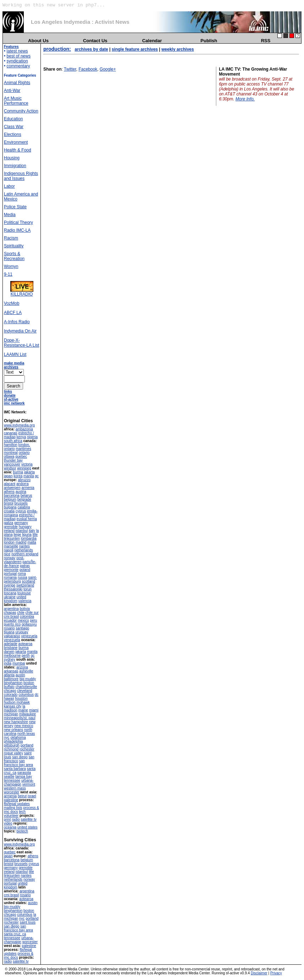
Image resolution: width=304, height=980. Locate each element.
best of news (19, 56)
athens (9, 492)
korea (18, 476)
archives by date (91, 49)
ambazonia (24, 429)
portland (27, 745)
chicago (10, 691)
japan (8, 476)
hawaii (9, 698)
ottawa (9, 456)
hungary (25, 527)
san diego (20, 757)
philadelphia (13, 741)
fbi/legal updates (17, 804)
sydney (10, 659)
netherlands (23, 550)
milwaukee (28, 714)
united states (28, 827)
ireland (9, 531)
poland (25, 570)
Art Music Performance (16, 101)
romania (10, 577)
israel (32, 796)
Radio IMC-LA (17, 230)
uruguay (22, 632)
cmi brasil (11, 616)
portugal (10, 574)
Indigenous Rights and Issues (21, 176)
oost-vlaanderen (14, 560)
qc (37, 476)
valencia (25, 601)
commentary (18, 66)
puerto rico (12, 624)
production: (57, 49)
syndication (17, 61)
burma (18, 472)
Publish (209, 41)
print (7, 819)
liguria (27, 535)
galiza (9, 523)
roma (22, 574)
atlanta (9, 675)
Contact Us (95, 41)
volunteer (11, 816)
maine (23, 710)
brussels (21, 503)
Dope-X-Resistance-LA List (21, 343)
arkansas (11, 671)
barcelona (12, 495)
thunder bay (13, 460)
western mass (15, 788)
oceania (10, 827)
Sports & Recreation (14, 256)
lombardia (29, 538)
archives (11, 367)
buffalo (9, 687)
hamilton (11, 445)
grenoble (11, 527)
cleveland (25, 691)
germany (21, 523)
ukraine (10, 597)
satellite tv (28, 819)
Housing (12, 158)
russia (23, 577)
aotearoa (25, 644)
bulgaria (10, 507)
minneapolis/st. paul (20, 718)
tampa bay (24, 777)
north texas (26, 734)
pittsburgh (12, 745)
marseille (11, 546)
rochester (27, 749)
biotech (22, 831)
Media (10, 215)
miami (34, 710)
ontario (24, 453)
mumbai (19, 663)
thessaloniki (13, 589)
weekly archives (178, 49)
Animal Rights (17, 83)
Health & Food (18, 150)
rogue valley (13, 753)
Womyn (11, 266)
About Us (38, 41)
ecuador (10, 620)
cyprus (21, 511)
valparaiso (12, 636)
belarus (26, 495)
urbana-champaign (19, 782)
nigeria (32, 437)
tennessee (12, 780)
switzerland (25, 585)
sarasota (24, 773)
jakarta (29, 472)
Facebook (88, 69)
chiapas (10, 613)
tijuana (9, 632)
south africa (13, 441)
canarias (11, 433)
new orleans (13, 730)
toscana (10, 593)
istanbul (22, 531)
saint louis (27, 922)
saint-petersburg (20, 579)
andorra (22, 484)
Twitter (70, 69)
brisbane (11, 648)
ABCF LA (13, 313)
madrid (21, 542)
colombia (27, 616)
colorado (11, 695)
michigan (11, 714)
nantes (25, 546)
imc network (14, 403)
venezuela (29, 636)
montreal (11, 453)
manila (29, 476)
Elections (13, 134)
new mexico (24, 726)
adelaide (11, 644)
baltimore (11, 679)
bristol (9, 503)
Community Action (21, 111)
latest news (17, 51)
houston (21, 698)
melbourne (12, 656)
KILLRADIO (22, 292)
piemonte (11, 570)
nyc (7, 737)
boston (29, 683)
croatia (9, 511)
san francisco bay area (18, 763)
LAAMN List (15, 354)
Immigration (15, 166)
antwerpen (12, 488)
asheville (26, 671)
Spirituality (14, 246)
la (24, 706)
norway (10, 558)
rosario (9, 628)
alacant (10, 484)
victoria (27, 464)
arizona (22, 667)
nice (7, 554)
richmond (11, 749)
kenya (21, 437)
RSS (266, 41)
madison (11, 710)
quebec (21, 456)
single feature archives (135, 49)
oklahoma (18, 737)
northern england (25, 554)
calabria (24, 507)
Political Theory (18, 222)
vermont (29, 784)
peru (33, 620)
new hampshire (16, 722)
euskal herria (27, 519)
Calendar (152, 41)
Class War (14, 127)
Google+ (108, 69)
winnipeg (24, 468)
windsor (10, 468)
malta (32, 542)
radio (16, 819)
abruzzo (24, 480)
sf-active (11, 399)
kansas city (13, 706)
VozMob (12, 303)
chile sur (32, 613)
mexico (23, 620)
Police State (15, 207)
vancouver (12, 464)
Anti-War (12, 90)
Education (13, 119)
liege (17, 535)
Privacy (276, 973)
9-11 (8, 274)
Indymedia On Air (20, 331)
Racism (11, 238)
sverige (10, 585)
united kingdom (15, 599)
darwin (9, 652)
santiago (22, 628)
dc (37, 695)
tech (22, 812)
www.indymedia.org (19, 425)
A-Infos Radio (17, 322)
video (8, 823)
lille (35, 535)
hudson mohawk (17, 702)
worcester (12, 792)
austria (21, 492)
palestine (11, 800)
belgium (10, 499)
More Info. (245, 99)
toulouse (24, 593)
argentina (11, 609)
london (9, 542)
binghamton (13, 683)
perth (26, 656)
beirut (22, 796)
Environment (16, 142)
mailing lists (13, 808)
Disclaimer (259, 973)
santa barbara (15, 769)
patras (25, 566)
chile (21, 613)
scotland (29, 581)
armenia (28, 488)
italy (32, 531)
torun (28, 589)
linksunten (12, 538)
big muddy (28, 679)
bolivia (25, 609)
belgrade (24, 499)
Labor (9, 186)
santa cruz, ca (15, 934)
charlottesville (26, 687)
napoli (9, 550)
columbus (26, 695)
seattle (9, 777)
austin (20, 675)
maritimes (23, 449)
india (8, 663)
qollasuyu (29, 624)
